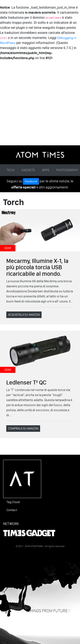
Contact (12, 510)
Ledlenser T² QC (26, 382)
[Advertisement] (40, 103)
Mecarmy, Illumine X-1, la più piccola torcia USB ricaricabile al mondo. (37, 267)
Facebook (31, 181)
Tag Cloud (13, 502)
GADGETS (28, 170)
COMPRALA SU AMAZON (23, 429)
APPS (46, 170)
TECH (11, 170)
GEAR (8, 248)
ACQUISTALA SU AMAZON (24, 315)
